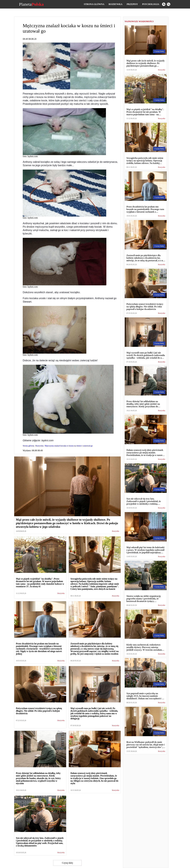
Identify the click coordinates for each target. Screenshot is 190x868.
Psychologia (151, 4)
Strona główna (94, 4)
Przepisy (132, 4)
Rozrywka (116, 4)
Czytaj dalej (68, 863)
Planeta (31, 4)
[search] (169, 4)
